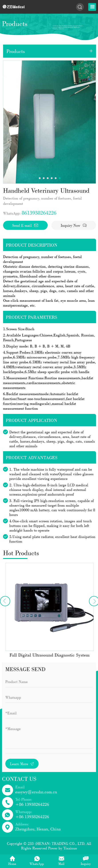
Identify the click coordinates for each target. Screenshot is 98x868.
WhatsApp (37, 861)
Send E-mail (25, 225)
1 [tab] (40, 178)
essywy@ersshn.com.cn (36, 792)
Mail (61, 861)
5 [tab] (56, 178)
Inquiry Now (74, 225)
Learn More (22, 764)
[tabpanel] (50, 122)
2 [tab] (44, 178)
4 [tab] (52, 178)
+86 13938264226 (32, 804)
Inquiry (86, 861)
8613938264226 (39, 213)
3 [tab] (48, 178)
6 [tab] (60, 178)
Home (12, 861)
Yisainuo (70, 848)
